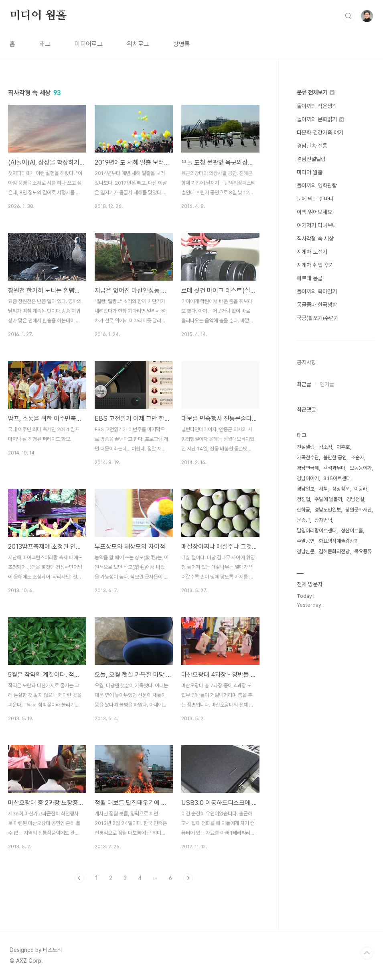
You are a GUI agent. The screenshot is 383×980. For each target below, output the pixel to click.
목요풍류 (363, 551)
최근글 (304, 384)
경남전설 (355, 499)
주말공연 (306, 541)
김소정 (325, 447)
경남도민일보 (328, 510)
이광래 (361, 489)
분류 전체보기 (316, 92)
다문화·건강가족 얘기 (320, 132)
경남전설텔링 (311, 159)
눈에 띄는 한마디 (315, 199)
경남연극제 (308, 468)
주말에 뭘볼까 (328, 499)
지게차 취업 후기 (315, 265)
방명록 (182, 44)
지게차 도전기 (312, 252)
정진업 (303, 499)
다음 (188, 878)
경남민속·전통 (312, 146)
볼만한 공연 (335, 457)
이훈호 (343, 447)
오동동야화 (361, 468)
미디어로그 (89, 44)
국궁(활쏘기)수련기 (318, 318)
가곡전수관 (308, 457)
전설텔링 (306, 447)
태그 (45, 44)
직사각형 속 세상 (315, 238)
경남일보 (306, 489)
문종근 (303, 520)
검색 (349, 16)
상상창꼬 (341, 489)
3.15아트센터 (337, 478)
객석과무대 (334, 468)
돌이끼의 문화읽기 (320, 119)
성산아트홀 (352, 531)
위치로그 (138, 44)
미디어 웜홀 (38, 16)
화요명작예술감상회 (339, 541)
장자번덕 (323, 520)
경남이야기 (308, 478)
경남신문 (306, 551)
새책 (323, 489)
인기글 (327, 384)
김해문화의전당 (334, 551)
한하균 (303, 510)
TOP (367, 953)
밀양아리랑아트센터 (317, 531)
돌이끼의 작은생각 (317, 106)
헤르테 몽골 (310, 278)
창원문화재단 (359, 510)
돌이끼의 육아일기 (317, 291)
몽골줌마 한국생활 (317, 305)
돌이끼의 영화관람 (317, 185)
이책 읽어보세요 (314, 212)
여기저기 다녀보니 (317, 225)
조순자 (358, 457)
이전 (79, 878)
